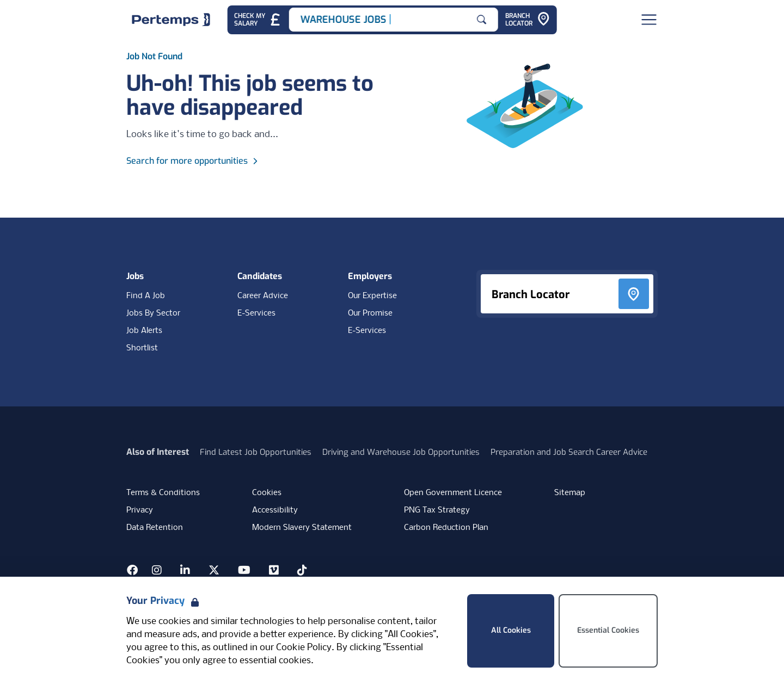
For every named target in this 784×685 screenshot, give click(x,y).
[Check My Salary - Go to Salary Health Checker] (258, 20)
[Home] (171, 20)
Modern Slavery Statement (302, 528)
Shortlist (142, 348)
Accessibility (275, 510)
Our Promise (370, 313)
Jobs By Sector (153, 313)
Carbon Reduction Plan (446, 528)
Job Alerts (144, 331)
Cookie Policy (304, 648)
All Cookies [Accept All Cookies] (511, 630)
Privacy (140, 510)
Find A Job (146, 296)
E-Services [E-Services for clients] (367, 331)
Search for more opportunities (194, 161)
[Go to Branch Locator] (528, 20)
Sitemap (570, 493)
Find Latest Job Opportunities (256, 452)
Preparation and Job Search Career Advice (569, 452)
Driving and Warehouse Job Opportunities (401, 452)
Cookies (267, 493)
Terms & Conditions (163, 493)
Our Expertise (372, 296)
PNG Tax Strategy (437, 510)
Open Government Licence (453, 493)
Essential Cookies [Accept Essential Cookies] (608, 630)
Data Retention (155, 528)
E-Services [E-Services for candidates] (256, 313)
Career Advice (263, 296)
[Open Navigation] (649, 20)
